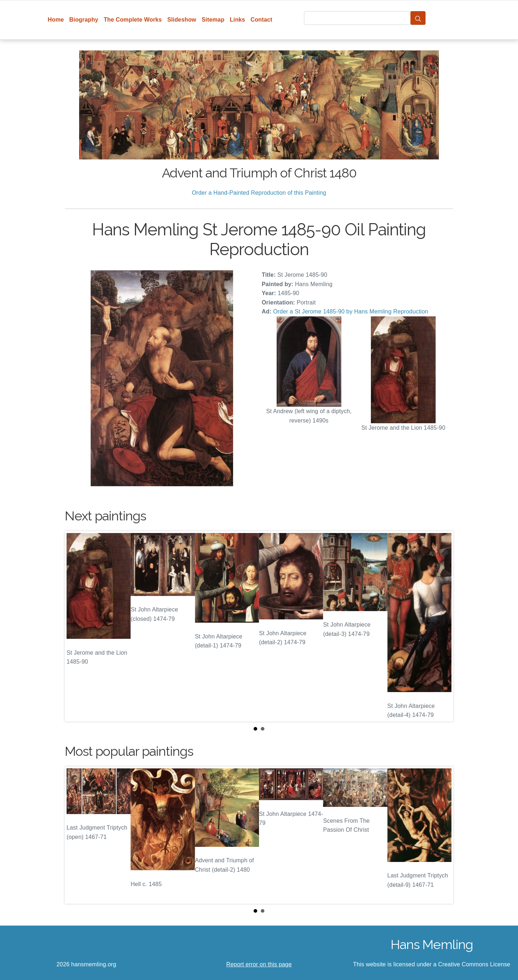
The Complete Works (133, 20)
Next (442, 627)
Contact (261, 20)
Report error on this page (259, 964)
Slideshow (182, 20)
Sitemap (213, 20)
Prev (76, 627)
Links (238, 20)
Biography (84, 20)
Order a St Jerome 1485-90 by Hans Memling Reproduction (351, 311)
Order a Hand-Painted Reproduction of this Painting (259, 193)
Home (56, 20)
